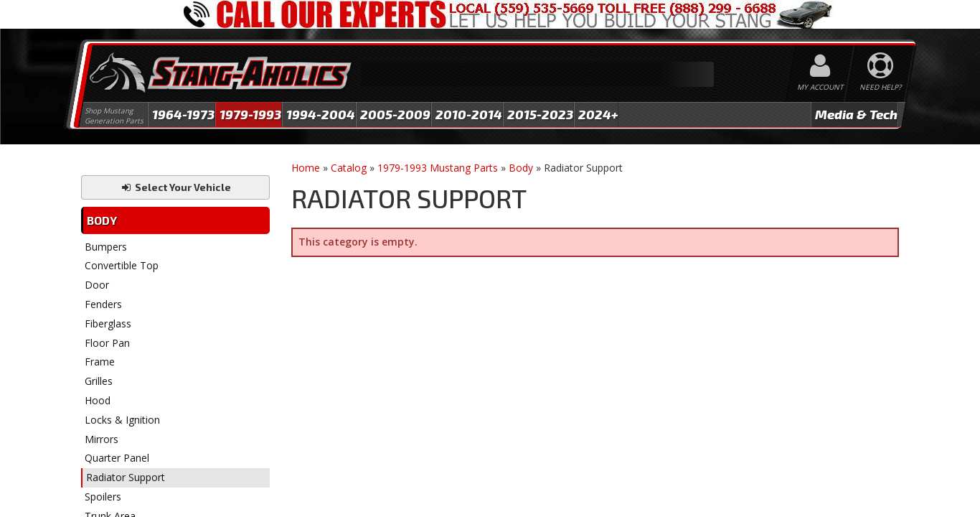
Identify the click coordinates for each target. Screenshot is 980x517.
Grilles (99, 381)
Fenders (103, 304)
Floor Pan (107, 343)
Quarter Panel (117, 458)
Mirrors (102, 439)
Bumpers (106, 247)
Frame (100, 362)
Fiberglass (108, 323)
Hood (98, 400)
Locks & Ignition (122, 420)
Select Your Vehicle (175, 187)
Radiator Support (126, 477)
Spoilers (103, 497)
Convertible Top (122, 265)
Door (97, 285)
